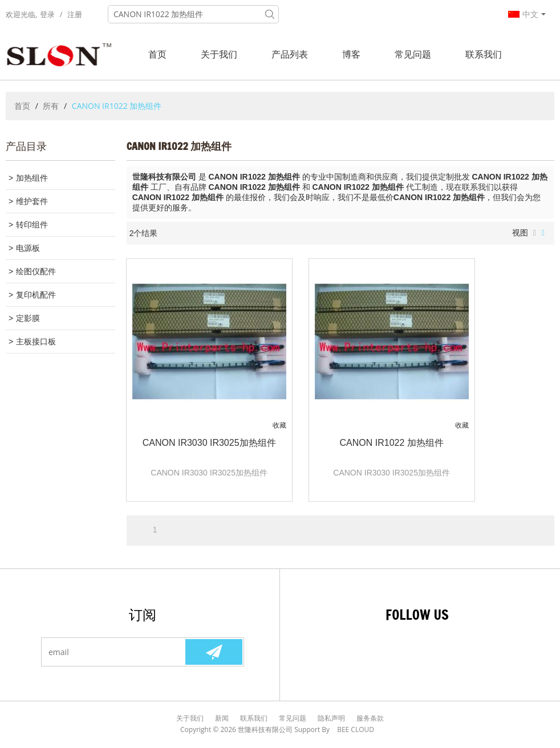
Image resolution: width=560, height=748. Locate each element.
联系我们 (484, 54)
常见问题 (413, 54)
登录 (47, 14)
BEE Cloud (356, 729)
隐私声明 (331, 718)
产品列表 (290, 54)
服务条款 (370, 718)
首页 (157, 54)
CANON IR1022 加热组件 (392, 443)
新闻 (222, 718)
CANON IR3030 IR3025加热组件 (209, 443)
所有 (51, 106)
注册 (75, 14)
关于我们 (219, 54)
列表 (535, 233)
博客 (351, 54)
